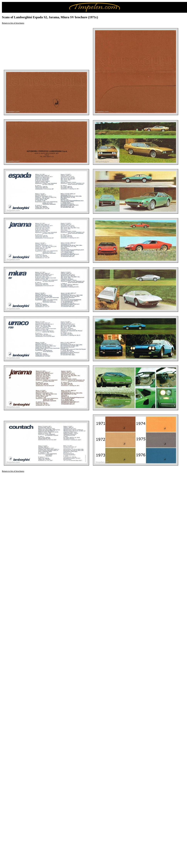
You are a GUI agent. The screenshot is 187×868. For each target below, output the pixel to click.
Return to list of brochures (13, 23)
